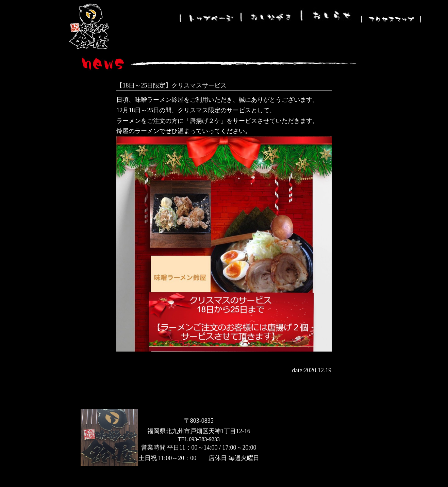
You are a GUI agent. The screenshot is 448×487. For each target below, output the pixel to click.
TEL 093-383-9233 (199, 439)
